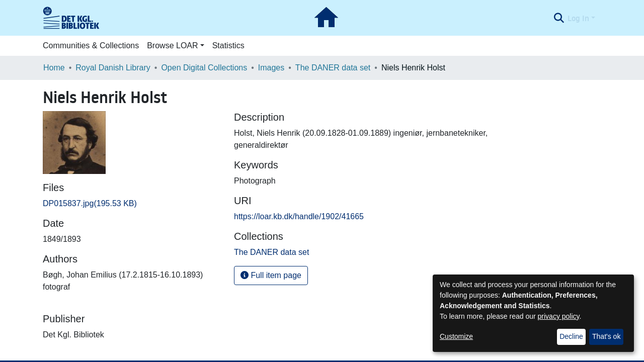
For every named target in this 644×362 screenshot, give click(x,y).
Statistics (228, 46)
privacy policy (559, 316)
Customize (456, 336)
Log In (578, 18)
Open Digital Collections (204, 68)
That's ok (606, 336)
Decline (571, 336)
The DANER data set (333, 68)
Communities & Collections (91, 46)
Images (271, 68)
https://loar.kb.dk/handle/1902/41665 (299, 216)
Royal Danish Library (113, 68)
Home (54, 68)
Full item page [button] (271, 275)
